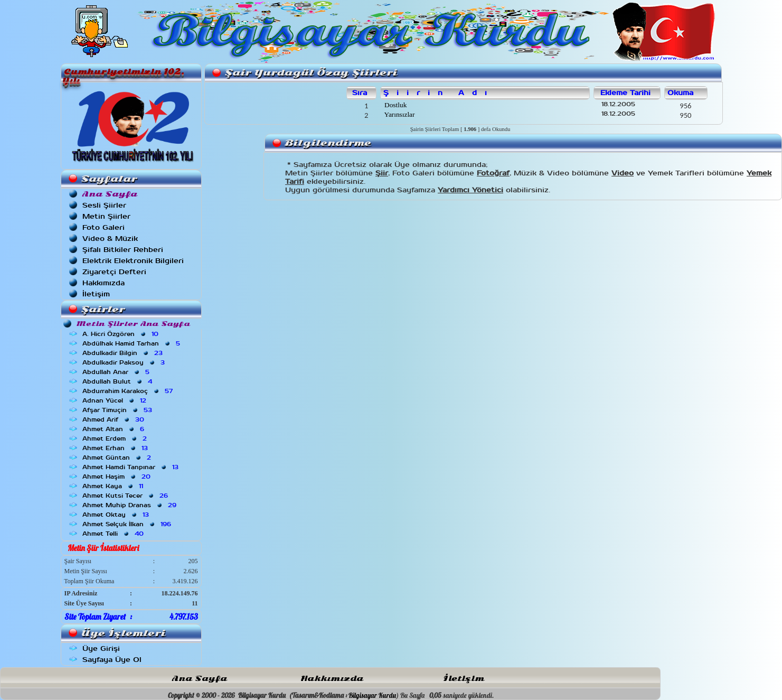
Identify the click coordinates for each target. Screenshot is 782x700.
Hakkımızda (103, 283)
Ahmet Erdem (116, 438)
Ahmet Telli (114, 534)
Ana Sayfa (200, 679)
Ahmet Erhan (116, 448)
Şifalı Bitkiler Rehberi (123, 250)
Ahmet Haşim (117, 477)
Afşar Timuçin (118, 410)
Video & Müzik (110, 239)
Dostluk (395, 105)
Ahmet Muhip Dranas (130, 505)
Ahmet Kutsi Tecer (126, 496)
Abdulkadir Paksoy (125, 362)
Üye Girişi (101, 648)
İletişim (96, 294)
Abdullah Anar (117, 372)
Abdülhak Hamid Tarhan (132, 343)
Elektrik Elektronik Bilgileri (133, 261)
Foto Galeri (103, 227)
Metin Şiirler (106, 216)
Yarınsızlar (399, 114)
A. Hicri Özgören (121, 334)
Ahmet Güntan (118, 458)
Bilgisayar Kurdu (372, 695)
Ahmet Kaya (114, 486)
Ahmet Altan (114, 429)
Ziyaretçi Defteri (114, 272)
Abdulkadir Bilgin (124, 353)
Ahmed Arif (114, 419)
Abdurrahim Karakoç (129, 391)
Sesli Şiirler (104, 205)
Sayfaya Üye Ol (112, 660)
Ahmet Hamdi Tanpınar (131, 467)
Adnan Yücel (115, 400)
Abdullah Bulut (118, 381)
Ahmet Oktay (117, 515)
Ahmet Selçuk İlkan (128, 524)
